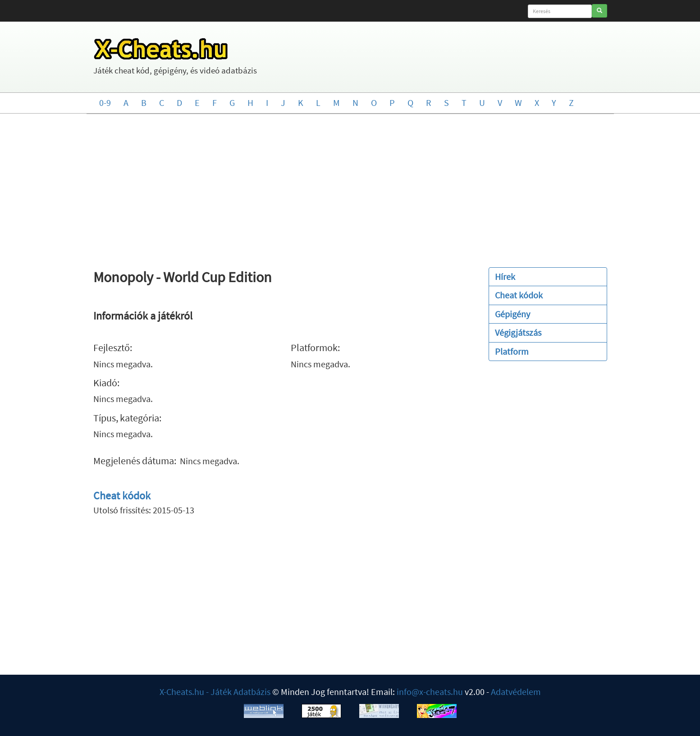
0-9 (105, 103)
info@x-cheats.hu (430, 692)
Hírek (505, 277)
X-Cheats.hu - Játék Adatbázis (215, 692)
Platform (512, 351)
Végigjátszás (518, 332)
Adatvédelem (516, 692)
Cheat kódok (122, 496)
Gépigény (512, 314)
